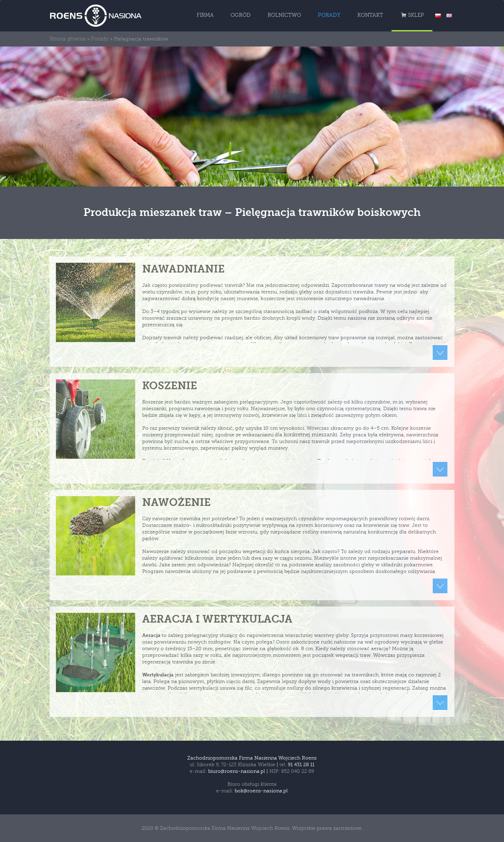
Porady (100, 39)
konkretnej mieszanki (311, 435)
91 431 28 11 (301, 765)
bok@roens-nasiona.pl (261, 791)
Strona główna (68, 39)
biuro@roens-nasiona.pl (237, 771)
